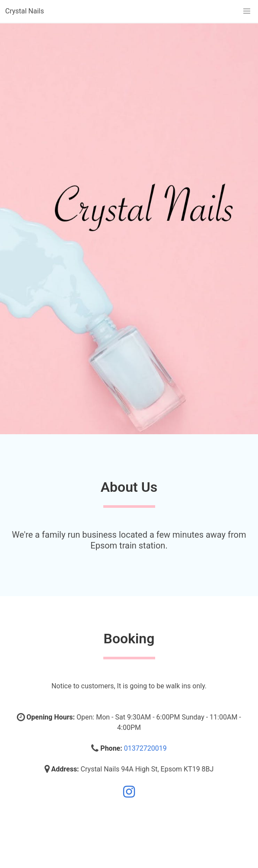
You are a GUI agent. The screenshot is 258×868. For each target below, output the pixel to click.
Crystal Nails (25, 11)
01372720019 (145, 748)
